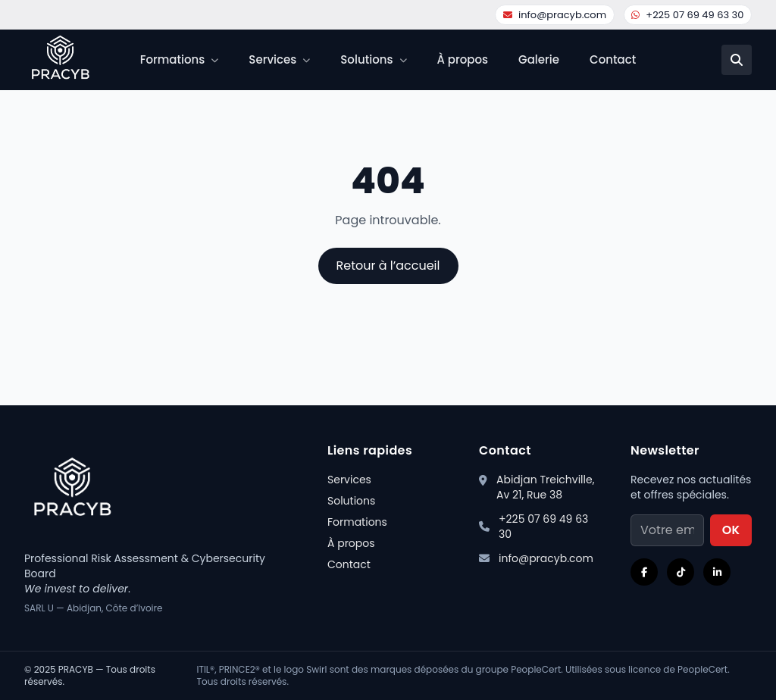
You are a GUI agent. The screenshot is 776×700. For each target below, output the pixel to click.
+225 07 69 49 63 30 (687, 15)
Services (349, 480)
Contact (613, 59)
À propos (463, 59)
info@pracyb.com (555, 15)
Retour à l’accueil (388, 266)
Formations (357, 522)
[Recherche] (737, 60)
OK (731, 530)
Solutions (351, 501)
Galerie (539, 59)
